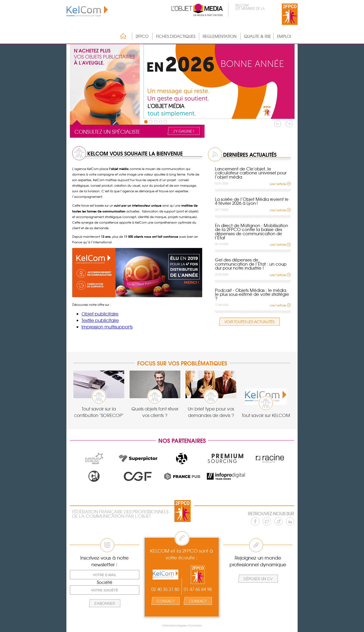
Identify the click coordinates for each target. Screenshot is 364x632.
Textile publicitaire (100, 320)
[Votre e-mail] (105, 575)
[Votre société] (105, 590)
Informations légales (174, 625)
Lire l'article (278, 184)
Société (105, 582)
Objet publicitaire (100, 314)
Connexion (195, 625)
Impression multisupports (107, 327)
